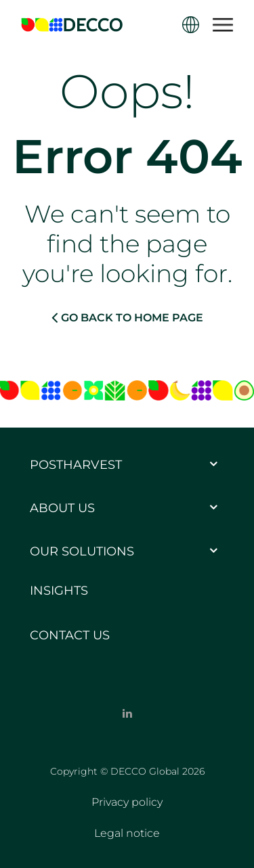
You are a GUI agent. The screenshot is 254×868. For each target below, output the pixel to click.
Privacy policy (127, 802)
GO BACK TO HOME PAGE (127, 317)
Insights (59, 591)
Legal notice (127, 833)
